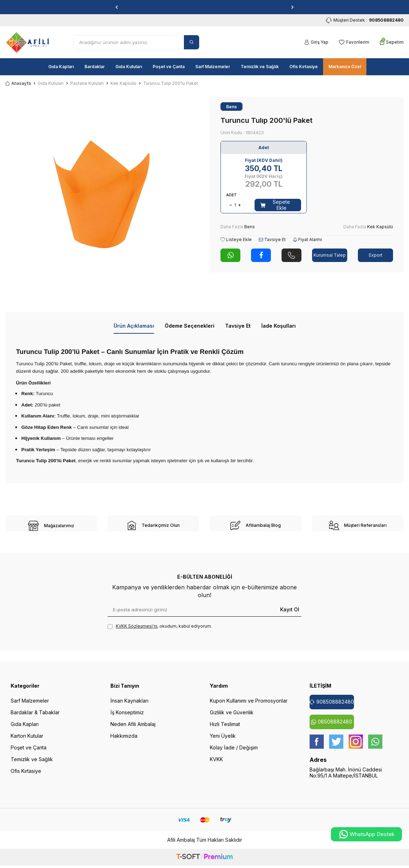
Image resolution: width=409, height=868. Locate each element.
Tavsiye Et (272, 239)
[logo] (28, 42)
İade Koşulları (279, 326)
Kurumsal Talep (330, 255)
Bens (231, 107)
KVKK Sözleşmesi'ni (137, 631)
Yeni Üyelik (223, 740)
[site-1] (51, 526)
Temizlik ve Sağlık (260, 67)
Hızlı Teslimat (225, 729)
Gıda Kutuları (129, 67)
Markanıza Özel (345, 67)
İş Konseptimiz (127, 717)
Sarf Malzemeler (213, 67)
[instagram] (356, 746)
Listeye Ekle (236, 239)
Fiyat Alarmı (307, 239)
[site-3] (256, 525)
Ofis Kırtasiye (304, 67)
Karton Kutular (27, 740)
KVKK (216, 764)
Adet (231, 195)
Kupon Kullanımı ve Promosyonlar (249, 705)
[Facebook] (317, 746)
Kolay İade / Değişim (234, 752)
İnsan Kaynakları (129, 705)
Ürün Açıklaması (134, 326)
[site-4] (358, 525)
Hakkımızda (124, 740)
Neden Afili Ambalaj (133, 729)
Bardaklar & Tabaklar (35, 717)
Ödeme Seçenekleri (190, 326)
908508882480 (332, 706)
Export (376, 255)
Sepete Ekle (275, 205)
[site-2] (153, 525)
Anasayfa (18, 83)
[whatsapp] (375, 746)
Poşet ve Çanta (169, 67)
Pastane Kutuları (87, 83)
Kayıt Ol (290, 614)
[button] (117, 7)
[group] (102, 194)
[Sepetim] (392, 42)
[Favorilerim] (354, 42)
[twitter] (336, 746)
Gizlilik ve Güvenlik (232, 717)
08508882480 (332, 726)
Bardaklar (95, 67)
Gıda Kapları (61, 67)
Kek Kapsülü (123, 83)
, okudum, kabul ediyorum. (160, 631)
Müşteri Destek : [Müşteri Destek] (365, 20)
